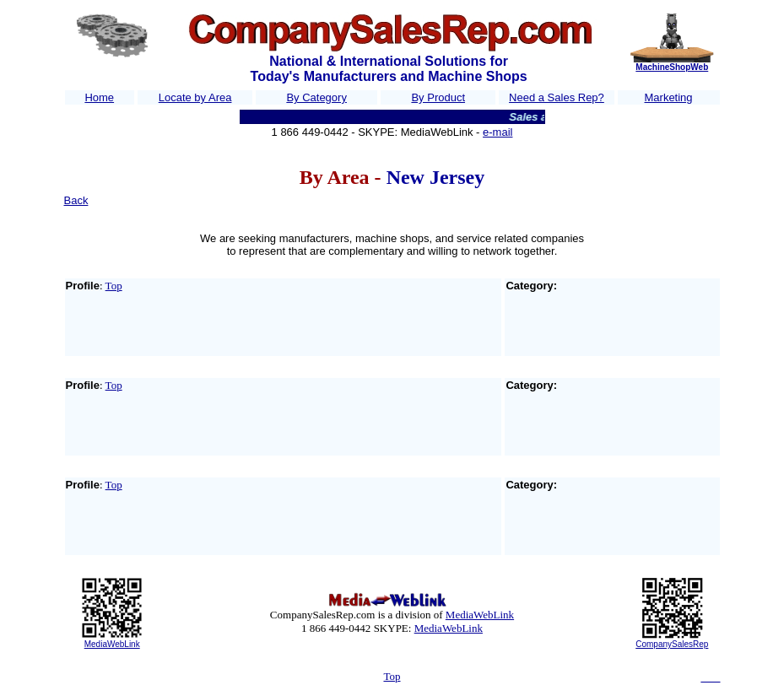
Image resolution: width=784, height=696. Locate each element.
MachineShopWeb (672, 67)
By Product (438, 97)
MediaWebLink (112, 644)
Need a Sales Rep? (557, 97)
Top (114, 286)
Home (99, 97)
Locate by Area (195, 97)
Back (76, 200)
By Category (316, 97)
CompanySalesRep (672, 644)
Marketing (669, 97)
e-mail (497, 132)
